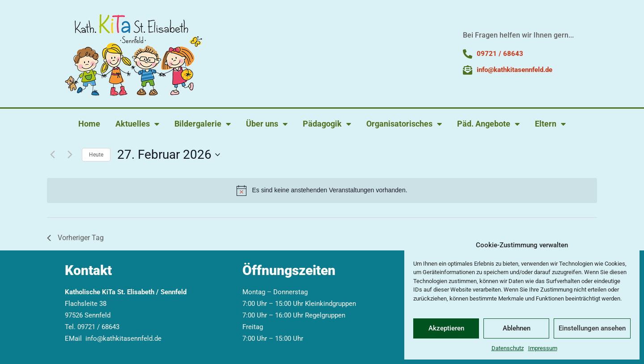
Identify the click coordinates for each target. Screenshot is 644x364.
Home (89, 124)
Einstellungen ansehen (592, 328)
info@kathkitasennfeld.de (123, 339)
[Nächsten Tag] (70, 155)
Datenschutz (508, 348)
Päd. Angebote (488, 124)
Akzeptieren (446, 328)
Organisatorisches (404, 124)
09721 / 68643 (98, 327)
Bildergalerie (203, 124)
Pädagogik (327, 124)
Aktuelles (137, 124)
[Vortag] (52, 155)
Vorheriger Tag (75, 238)
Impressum (543, 348)
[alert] (322, 190)
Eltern (550, 124)
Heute (96, 155)
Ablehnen (517, 328)
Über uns (267, 124)
